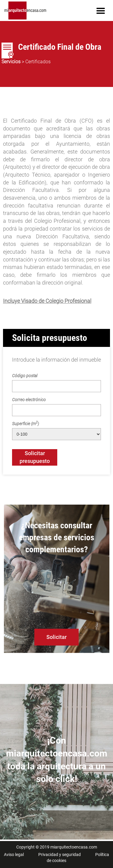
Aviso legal (14, 855)
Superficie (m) (25, 423)
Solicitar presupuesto (35, 457)
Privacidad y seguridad (60, 855)
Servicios (11, 62)
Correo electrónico (29, 400)
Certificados (38, 62)
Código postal (25, 376)
